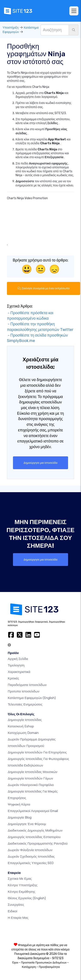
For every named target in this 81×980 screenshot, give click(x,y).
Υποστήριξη (11, 28)
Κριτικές (13, 678)
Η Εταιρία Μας (18, 918)
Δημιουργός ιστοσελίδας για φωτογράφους (38, 759)
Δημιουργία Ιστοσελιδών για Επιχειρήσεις (37, 752)
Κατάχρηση (29, 967)
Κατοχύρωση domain (23, 733)
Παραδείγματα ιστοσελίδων (27, 685)
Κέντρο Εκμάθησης (21, 892)
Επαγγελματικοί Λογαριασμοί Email (33, 811)
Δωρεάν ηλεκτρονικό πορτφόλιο (31, 785)
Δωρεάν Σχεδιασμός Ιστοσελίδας (31, 857)
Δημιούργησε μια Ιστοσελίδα (40, 463)
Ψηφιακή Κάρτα (19, 804)
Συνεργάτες (16, 905)
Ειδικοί (13, 911)
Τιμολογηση (16, 665)
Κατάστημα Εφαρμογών (32, 698)
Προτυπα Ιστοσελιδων (24, 691)
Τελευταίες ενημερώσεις (25, 704)
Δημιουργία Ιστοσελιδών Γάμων (30, 778)
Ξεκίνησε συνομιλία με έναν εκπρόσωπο (44, 288)
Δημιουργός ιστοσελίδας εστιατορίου (34, 837)
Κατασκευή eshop (21, 726)
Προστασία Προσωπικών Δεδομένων (44, 963)
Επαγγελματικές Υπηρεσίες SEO (31, 863)
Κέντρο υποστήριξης (23, 885)
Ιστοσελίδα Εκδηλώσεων (25, 765)
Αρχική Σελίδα (18, 659)
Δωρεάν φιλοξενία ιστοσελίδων (30, 850)
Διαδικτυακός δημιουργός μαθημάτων (35, 830)
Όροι (15, 963)
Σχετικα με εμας (20, 879)
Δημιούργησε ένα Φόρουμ (27, 824)
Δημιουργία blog (20, 817)
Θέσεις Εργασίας (27, 898)
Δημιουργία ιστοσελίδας (25, 720)
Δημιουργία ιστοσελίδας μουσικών (33, 772)
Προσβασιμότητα (49, 967)
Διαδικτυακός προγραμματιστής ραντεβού (38, 844)
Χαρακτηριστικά (19, 672)
